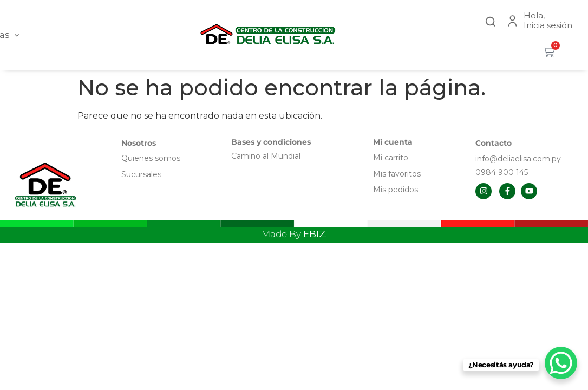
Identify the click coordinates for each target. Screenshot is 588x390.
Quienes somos (151, 158)
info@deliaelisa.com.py (518, 159)
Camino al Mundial (266, 156)
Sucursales (141, 174)
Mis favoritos (397, 174)
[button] (491, 20)
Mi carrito (392, 158)
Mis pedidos (396, 190)
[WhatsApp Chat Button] (561, 363)
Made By (294, 234)
